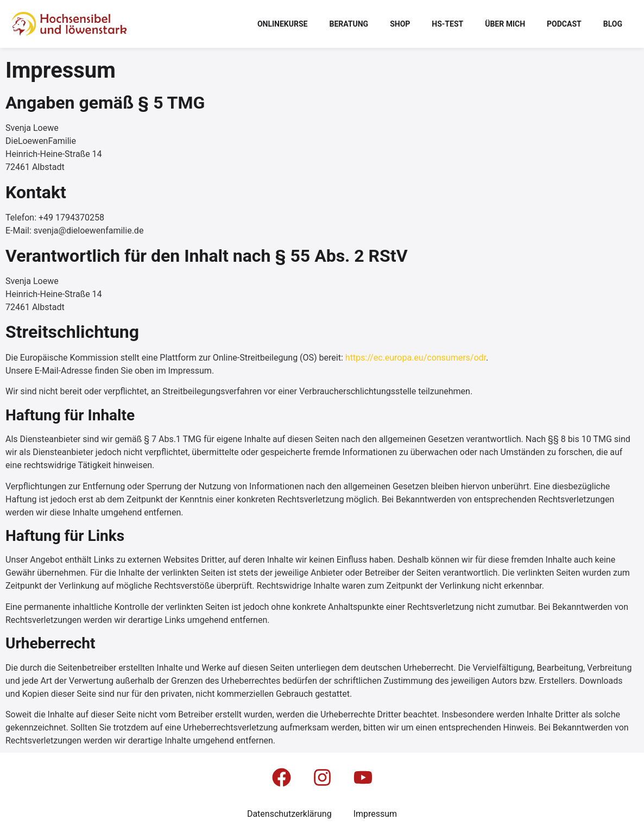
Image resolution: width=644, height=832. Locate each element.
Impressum (375, 814)
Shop (400, 24)
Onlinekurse (283, 24)
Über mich (505, 24)
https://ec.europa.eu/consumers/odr (416, 358)
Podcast (564, 24)
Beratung (349, 24)
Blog (613, 24)
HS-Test (447, 24)
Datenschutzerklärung (289, 814)
